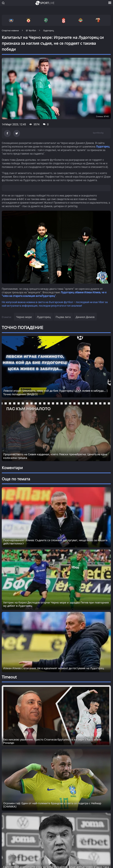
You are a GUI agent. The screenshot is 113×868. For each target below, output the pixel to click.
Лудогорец (103, 147)
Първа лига (63, 317)
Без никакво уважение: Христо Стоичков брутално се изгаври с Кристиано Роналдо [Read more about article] (52, 741)
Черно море (24, 317)
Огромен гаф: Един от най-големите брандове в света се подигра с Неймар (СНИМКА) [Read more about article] (52, 805)
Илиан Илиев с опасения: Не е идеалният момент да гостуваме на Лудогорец (54, 668)
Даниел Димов (85, 317)
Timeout (9, 677)
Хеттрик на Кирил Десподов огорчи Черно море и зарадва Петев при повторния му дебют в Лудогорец (56, 604)
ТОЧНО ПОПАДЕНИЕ (23, 327)
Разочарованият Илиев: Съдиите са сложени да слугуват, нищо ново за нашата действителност (55, 542)
